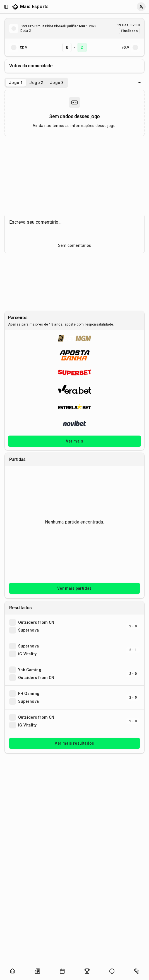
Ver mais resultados (74, 743)
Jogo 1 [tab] (16, 83)
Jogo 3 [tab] (57, 83)
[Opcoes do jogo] (140, 83)
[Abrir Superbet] (74, 372)
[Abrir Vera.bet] (74, 389)
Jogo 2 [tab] (36, 83)
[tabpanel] (74, 113)
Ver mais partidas (74, 588)
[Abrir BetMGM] (74, 338)
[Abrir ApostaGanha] (74, 355)
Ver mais (74, 441)
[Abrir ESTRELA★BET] (74, 406)
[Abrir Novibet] (74, 423)
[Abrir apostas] (137, 971)
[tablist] (36, 83)
